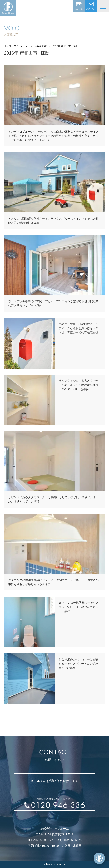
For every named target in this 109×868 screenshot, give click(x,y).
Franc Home (53, 864)
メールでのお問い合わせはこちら (55, 781)
